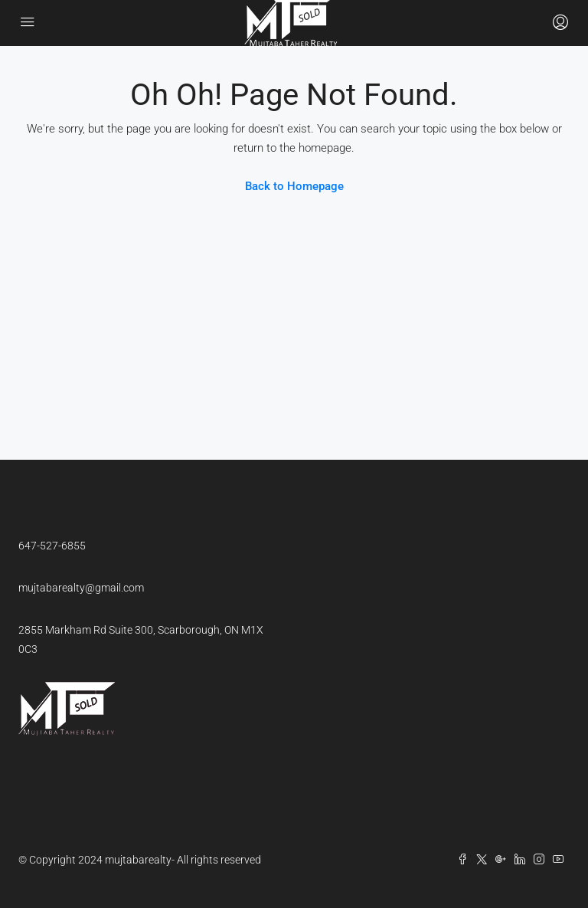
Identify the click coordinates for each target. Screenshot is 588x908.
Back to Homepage (294, 186)
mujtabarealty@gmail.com (81, 588)
